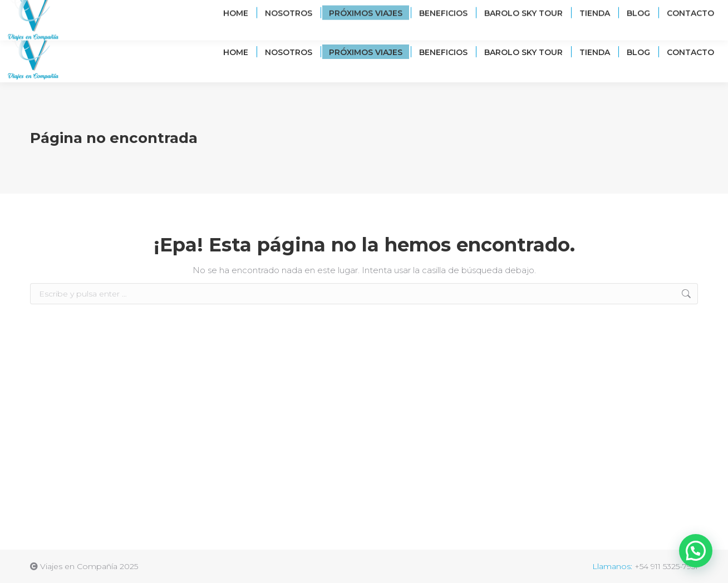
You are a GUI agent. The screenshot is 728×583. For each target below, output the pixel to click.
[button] (696, 551)
